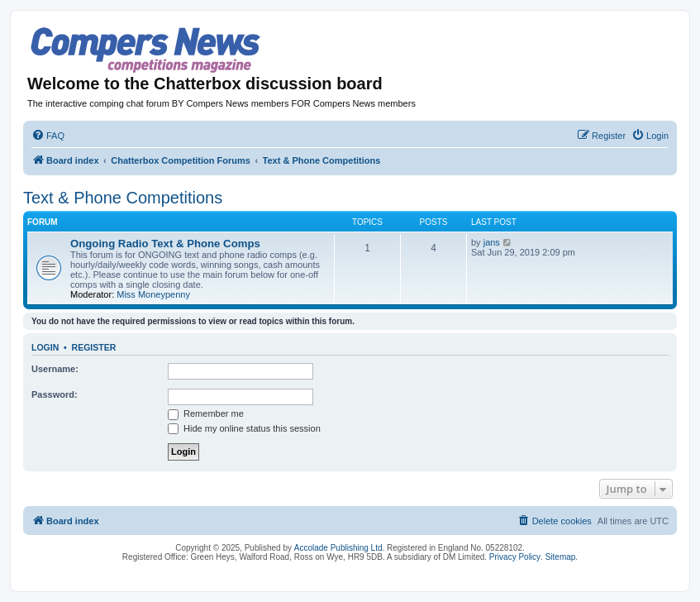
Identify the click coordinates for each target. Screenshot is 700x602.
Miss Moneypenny (153, 294)
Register (94, 347)
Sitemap (561, 557)
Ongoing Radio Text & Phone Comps (165, 244)
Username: (55, 369)
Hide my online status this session (244, 428)
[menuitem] (48, 136)
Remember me (206, 413)
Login (45, 347)
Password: (55, 394)
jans (492, 242)
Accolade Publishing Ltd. (340, 548)
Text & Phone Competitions (123, 198)
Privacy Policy (515, 557)
